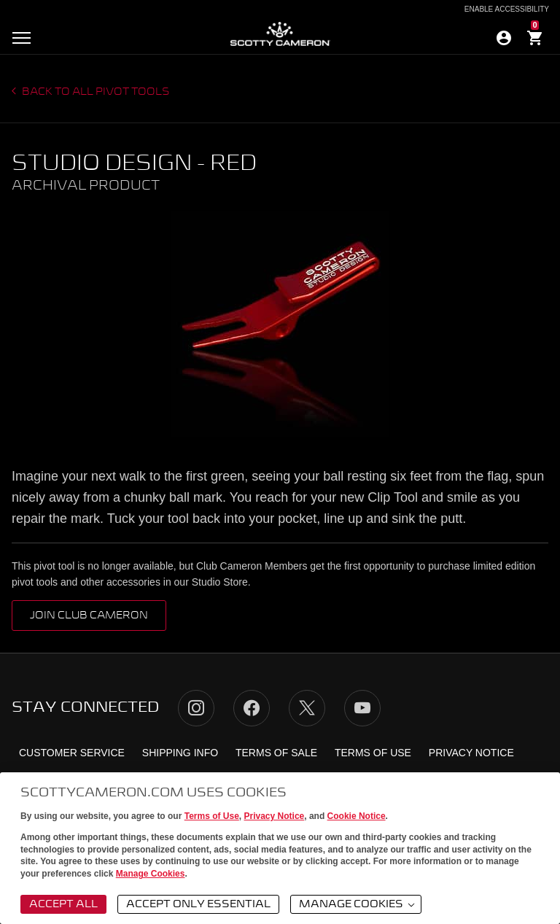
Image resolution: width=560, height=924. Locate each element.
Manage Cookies (151, 874)
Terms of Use (212, 816)
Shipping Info (180, 753)
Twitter (307, 708)
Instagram (196, 708)
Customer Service (72, 753)
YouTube (362, 708)
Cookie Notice (357, 816)
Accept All (63, 904)
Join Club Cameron (89, 616)
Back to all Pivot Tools (95, 92)
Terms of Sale (276, 753)
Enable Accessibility (507, 9)
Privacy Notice (275, 816)
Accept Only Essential (198, 904)
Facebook (252, 708)
